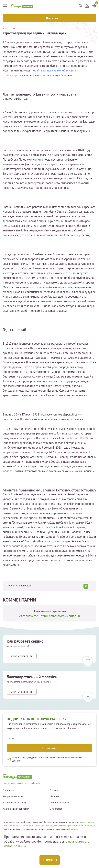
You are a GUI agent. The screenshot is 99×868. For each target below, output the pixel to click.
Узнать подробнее (22, 656)
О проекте (8, 790)
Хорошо (50, 860)
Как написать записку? (15, 803)
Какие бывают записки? (16, 809)
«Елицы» (54, 797)
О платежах (56, 809)
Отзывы (54, 790)
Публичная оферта (60, 803)
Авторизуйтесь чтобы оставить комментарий (50, 616)
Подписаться (49, 748)
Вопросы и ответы (13, 797)
